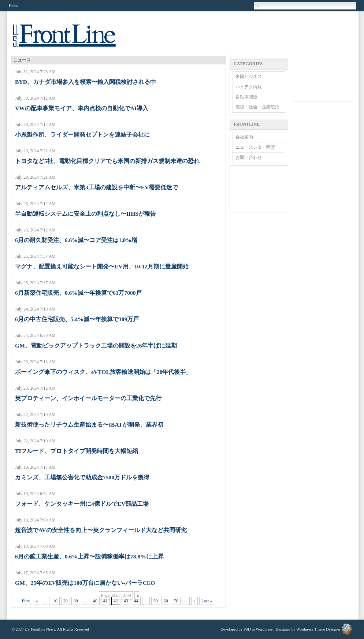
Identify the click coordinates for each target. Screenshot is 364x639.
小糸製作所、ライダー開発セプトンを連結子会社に (82, 135)
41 (105, 601)
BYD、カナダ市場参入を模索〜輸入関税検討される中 (86, 82)
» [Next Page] (194, 601)
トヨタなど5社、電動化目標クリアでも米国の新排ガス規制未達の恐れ (107, 161)
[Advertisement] (259, 189)
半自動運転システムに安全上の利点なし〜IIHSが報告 (86, 214)
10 (55, 601)
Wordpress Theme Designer (318, 629)
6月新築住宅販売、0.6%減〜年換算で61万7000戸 (78, 293)
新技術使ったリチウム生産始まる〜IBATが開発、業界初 (89, 425)
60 (166, 601)
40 (95, 601)
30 (76, 601)
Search (258, 5)
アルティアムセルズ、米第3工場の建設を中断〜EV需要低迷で (96, 187)
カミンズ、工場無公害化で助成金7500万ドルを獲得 (82, 477)
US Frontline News (72, 40)
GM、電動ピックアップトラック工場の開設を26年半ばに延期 (96, 345)
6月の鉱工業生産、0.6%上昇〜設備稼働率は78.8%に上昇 (89, 556)
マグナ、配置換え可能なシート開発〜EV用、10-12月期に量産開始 (102, 266)
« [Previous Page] (37, 601)
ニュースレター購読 (255, 147)
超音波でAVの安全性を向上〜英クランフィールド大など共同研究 (101, 530)
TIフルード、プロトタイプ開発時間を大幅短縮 (77, 451)
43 (126, 601)
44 (136, 601)
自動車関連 (246, 97)
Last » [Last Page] (207, 601)
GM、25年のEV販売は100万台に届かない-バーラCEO (85, 583)
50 (156, 601)
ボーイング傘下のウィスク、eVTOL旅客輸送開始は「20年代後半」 (103, 372)
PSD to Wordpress (258, 629)
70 (176, 601)
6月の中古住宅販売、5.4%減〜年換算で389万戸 (77, 319)
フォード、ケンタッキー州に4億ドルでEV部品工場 (82, 504)
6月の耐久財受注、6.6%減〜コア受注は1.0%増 (76, 240)
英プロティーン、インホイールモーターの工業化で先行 (88, 398)
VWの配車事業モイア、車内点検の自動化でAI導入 (82, 108)
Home (14, 5)
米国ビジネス (249, 77)
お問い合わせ (249, 157)
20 (66, 601)
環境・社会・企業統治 (257, 107)
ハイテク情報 (249, 87)
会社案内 (244, 137)
